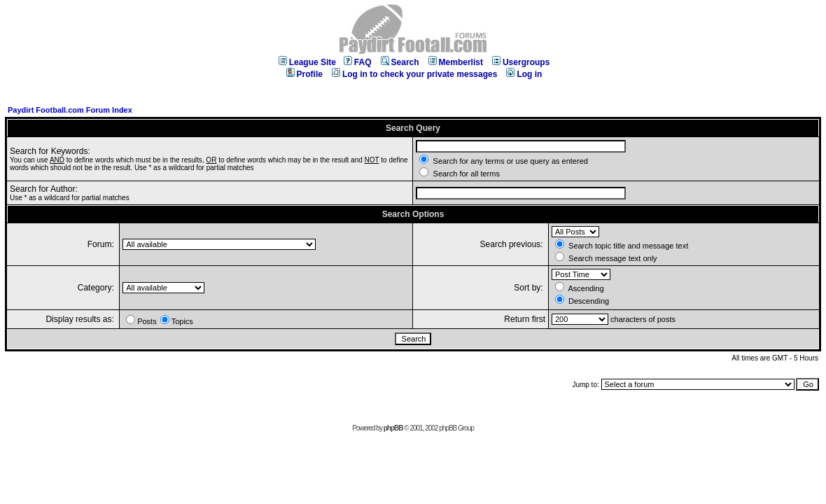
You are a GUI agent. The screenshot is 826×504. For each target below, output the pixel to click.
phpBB (393, 428)
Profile (304, 74)
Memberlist (456, 62)
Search (400, 62)
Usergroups (521, 62)
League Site (307, 62)
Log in (524, 74)
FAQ (358, 62)
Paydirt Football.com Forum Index (70, 110)
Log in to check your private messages (414, 74)
